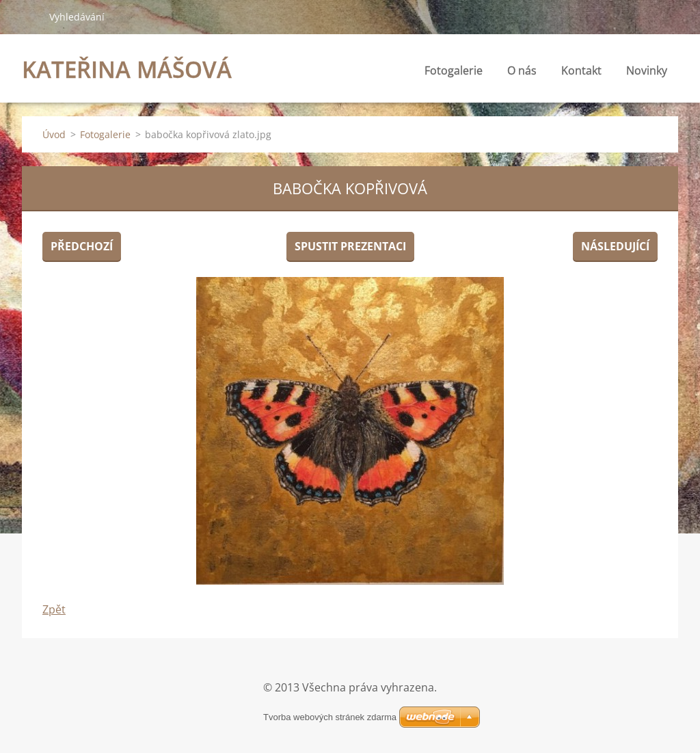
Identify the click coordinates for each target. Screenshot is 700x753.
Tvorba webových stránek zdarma (330, 717)
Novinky (647, 70)
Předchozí (82, 246)
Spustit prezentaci (350, 246)
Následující (615, 246)
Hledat (30, 16)
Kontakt (581, 70)
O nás (522, 70)
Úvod (54, 134)
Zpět (54, 609)
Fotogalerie (454, 70)
